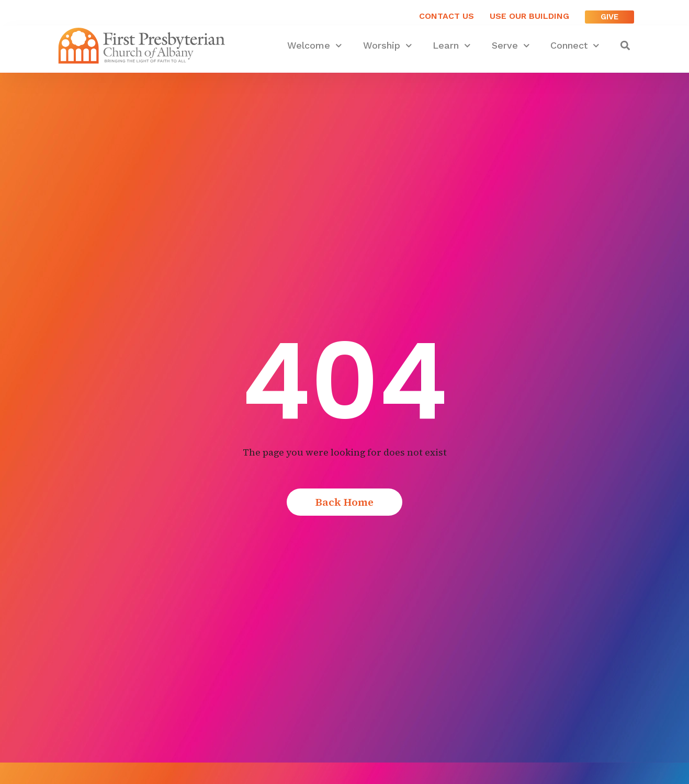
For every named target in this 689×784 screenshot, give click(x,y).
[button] (625, 46)
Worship (388, 46)
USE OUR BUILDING (529, 16)
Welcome (315, 46)
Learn (452, 46)
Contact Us (447, 16)
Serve (511, 46)
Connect (575, 46)
